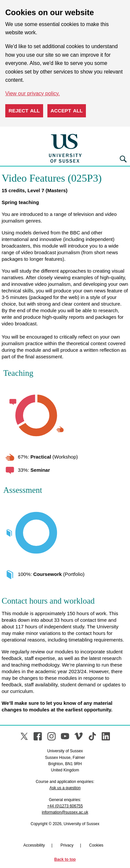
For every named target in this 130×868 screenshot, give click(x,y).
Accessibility (34, 845)
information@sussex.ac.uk (65, 812)
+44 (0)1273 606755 (65, 806)
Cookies (96, 845)
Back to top (65, 859)
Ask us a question (65, 788)
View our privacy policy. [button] (33, 93)
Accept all (67, 111)
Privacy (67, 845)
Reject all (24, 111)
